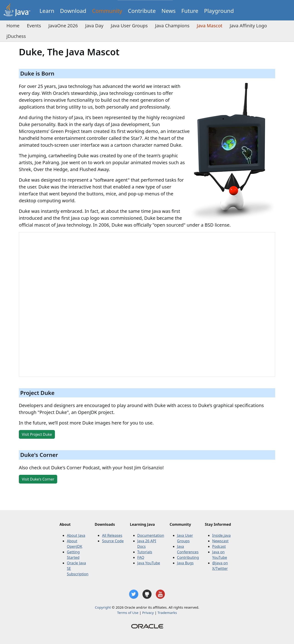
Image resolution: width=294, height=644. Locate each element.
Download (73, 11)
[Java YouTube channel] (160, 594)
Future (190, 11)
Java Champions (172, 26)
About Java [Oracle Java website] (76, 535)
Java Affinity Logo (248, 26)
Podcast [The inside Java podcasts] (219, 546)
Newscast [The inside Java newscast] (220, 541)
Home (13, 26)
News (169, 11)
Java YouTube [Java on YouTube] (149, 563)
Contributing (188, 557)
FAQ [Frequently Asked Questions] (141, 557)
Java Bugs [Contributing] (185, 563)
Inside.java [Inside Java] (221, 535)
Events (34, 26)
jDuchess (16, 36)
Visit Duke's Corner (38, 479)
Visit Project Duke (37, 434)
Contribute (142, 11)
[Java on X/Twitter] (134, 594)
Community (107, 11)
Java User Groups (129, 26)
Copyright (103, 607)
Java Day (94, 26)
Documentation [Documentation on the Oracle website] (151, 535)
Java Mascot (210, 26)
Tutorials (145, 552)
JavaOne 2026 (63, 26)
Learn (47, 11)
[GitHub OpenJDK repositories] (147, 594)
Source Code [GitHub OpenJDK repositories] (113, 541)
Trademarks (167, 613)
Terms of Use (128, 613)
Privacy (148, 613)
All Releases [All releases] (112, 535)
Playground (219, 11)
